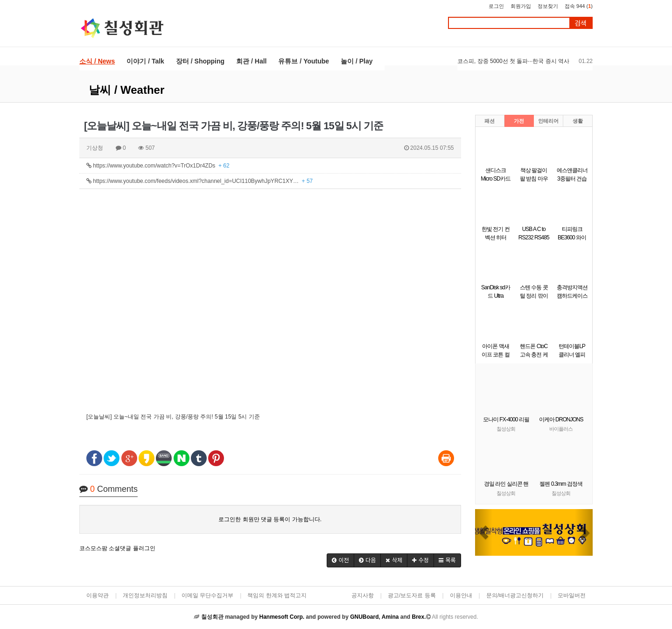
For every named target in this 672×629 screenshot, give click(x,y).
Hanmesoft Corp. (282, 617)
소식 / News (97, 61)
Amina (390, 617)
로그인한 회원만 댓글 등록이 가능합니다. (270, 519)
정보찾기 (548, 6)
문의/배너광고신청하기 (515, 595)
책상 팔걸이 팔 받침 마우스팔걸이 (534, 179)
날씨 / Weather (126, 90)
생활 (578, 121)
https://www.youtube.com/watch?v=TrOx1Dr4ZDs (158, 166)
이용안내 (461, 595)
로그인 (496, 6)
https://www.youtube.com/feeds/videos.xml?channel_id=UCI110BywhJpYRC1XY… (199, 181)
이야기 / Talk (145, 61)
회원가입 (521, 6)
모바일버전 (572, 595)
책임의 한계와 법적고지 (277, 595)
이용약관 (98, 595)
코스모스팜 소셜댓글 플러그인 (117, 548)
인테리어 (548, 121)
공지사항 (363, 595)
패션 (490, 121)
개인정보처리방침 (145, 595)
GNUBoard (364, 617)
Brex (418, 617)
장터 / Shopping (200, 61)
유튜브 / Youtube (304, 61)
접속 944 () (579, 6)
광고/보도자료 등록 (412, 595)
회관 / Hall (251, 61)
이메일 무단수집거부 (207, 595)
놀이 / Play (357, 61)
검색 (581, 23)
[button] (340, 560)
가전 (519, 121)
